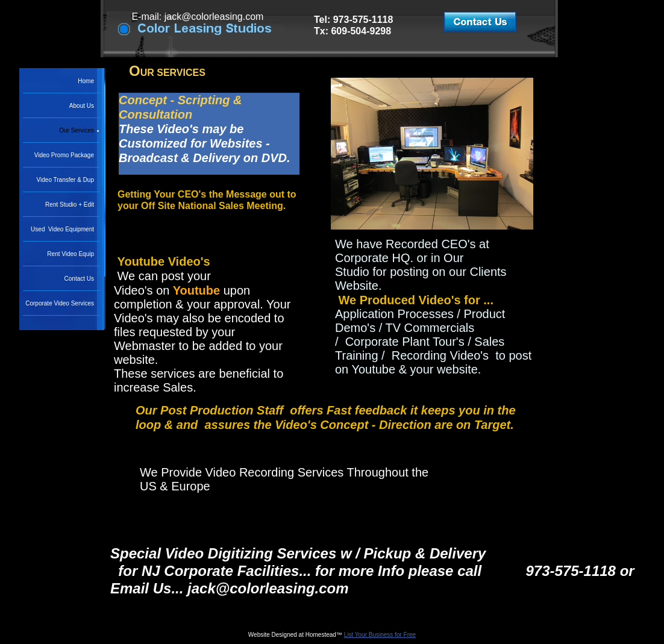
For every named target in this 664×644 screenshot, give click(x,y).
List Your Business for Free (380, 635)
